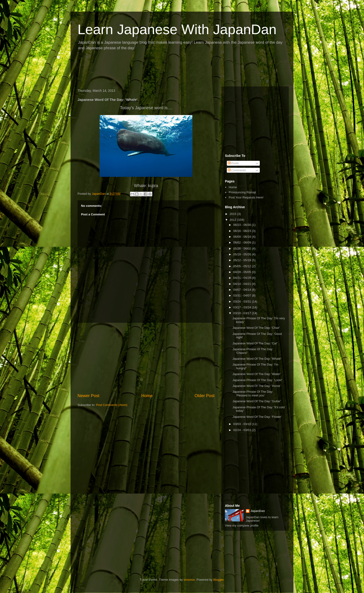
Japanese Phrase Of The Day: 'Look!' (257, 380)
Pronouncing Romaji (242, 192)
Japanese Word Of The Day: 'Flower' (257, 417)
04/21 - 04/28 (243, 278)
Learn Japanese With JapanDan (177, 29)
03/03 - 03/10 (243, 424)
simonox (189, 580)
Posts (233, 163)
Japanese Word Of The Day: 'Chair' (256, 328)
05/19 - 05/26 (243, 254)
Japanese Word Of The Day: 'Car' (255, 343)
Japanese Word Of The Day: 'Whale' (257, 359)
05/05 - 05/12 (243, 266)
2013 (233, 220)
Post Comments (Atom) (112, 405)
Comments (237, 170)
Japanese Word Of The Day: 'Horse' (257, 386)
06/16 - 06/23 (243, 231)
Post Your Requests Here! (246, 197)
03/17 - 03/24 (243, 307)
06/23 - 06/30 (243, 225)
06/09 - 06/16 (243, 237)
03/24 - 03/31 (243, 301)
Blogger (218, 580)
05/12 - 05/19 (243, 260)
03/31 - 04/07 (243, 295)
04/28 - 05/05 (243, 272)
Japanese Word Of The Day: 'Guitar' (257, 401)
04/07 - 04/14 (243, 290)
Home (147, 396)
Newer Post (88, 396)
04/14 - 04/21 (243, 284)
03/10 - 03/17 (243, 313)
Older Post (205, 396)
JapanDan (258, 511)
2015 (233, 214)
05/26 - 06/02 (243, 249)
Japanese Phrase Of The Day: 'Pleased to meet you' (253, 394)
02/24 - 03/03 (243, 430)
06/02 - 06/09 (243, 242)
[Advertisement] (160, 70)
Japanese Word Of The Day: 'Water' (256, 374)
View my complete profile (242, 525)
